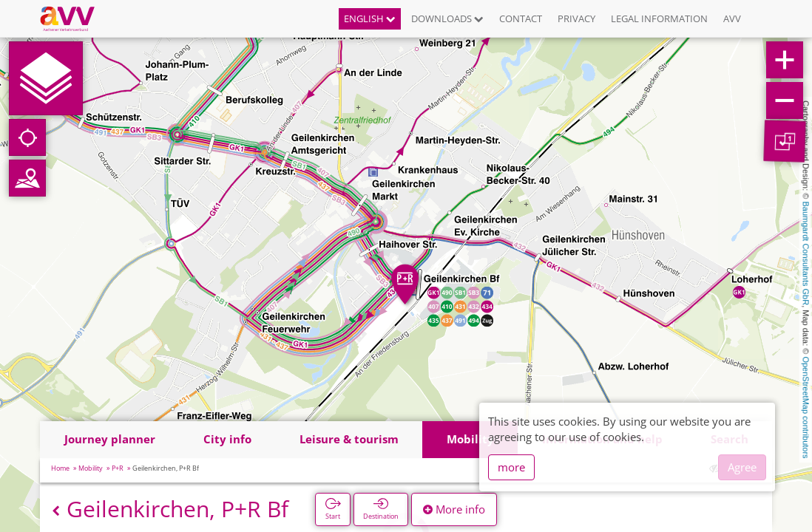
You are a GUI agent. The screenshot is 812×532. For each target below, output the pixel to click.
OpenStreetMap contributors (806, 407)
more (511, 467)
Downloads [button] (447, 18)
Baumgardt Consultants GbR (806, 254)
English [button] (370, 18)
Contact (521, 18)
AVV (732, 18)
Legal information (659, 18)
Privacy (576, 18)
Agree (742, 467)
